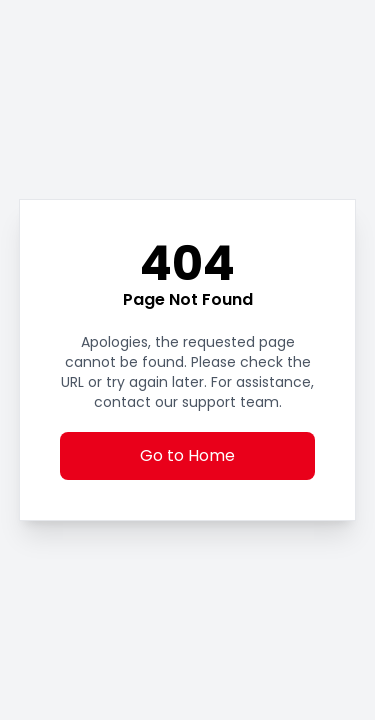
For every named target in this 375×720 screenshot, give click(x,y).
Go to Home (187, 455)
